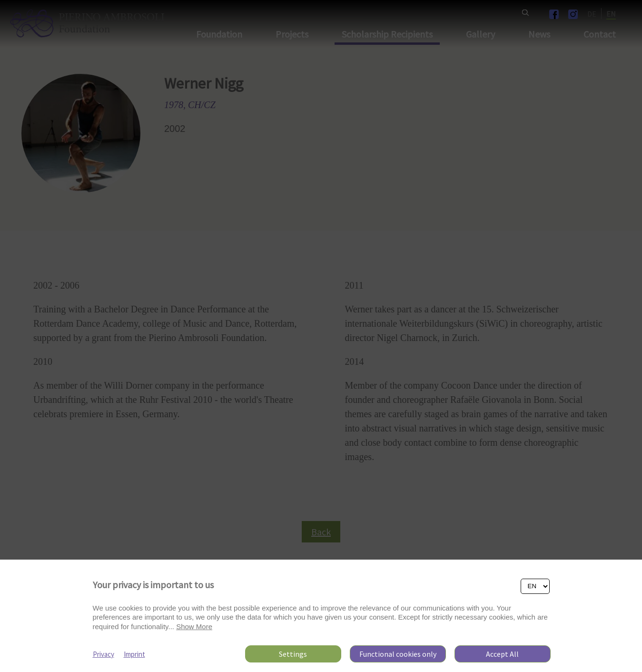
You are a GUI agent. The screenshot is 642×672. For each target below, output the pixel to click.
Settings (293, 654)
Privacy (104, 654)
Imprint (134, 654)
